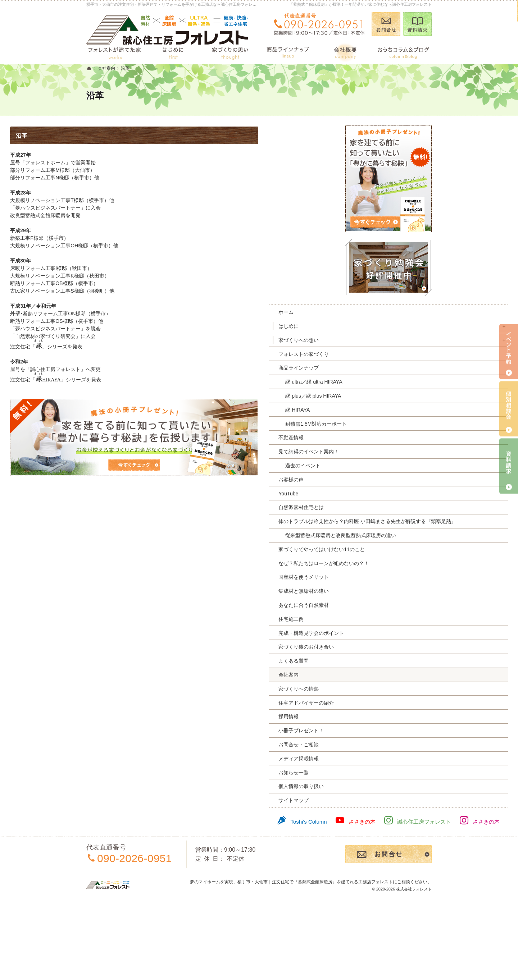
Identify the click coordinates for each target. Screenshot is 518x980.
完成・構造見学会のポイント (387, 664)
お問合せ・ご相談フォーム (388, 936)
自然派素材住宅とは (377, 507)
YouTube (365, 494)
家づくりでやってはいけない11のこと (390, 571)
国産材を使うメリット (380, 609)
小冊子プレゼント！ (377, 762)
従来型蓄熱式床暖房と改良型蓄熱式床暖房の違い (394, 551)
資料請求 (417, 24)
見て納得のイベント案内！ (385, 452)
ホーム (362, 312)
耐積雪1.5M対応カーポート (392, 424)
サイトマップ (370, 832)
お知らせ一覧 (370, 804)
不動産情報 (367, 438)
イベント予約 (509, 352)
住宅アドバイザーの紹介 (382, 734)
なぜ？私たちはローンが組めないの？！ (390, 592)
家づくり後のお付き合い (382, 678)
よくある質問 (370, 692)
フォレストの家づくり (380, 354)
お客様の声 (367, 480)
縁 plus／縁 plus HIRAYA (389, 396)
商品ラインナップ (375, 368)
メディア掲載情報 (375, 790)
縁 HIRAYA (374, 410)
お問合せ (386, 24)
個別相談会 (509, 409)
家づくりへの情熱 (375, 720)
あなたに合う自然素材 (380, 637)
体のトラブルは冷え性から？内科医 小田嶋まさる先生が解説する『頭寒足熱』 (391, 528)
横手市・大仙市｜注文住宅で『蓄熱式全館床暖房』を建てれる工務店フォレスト (315, 963)
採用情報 (365, 748)
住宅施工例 (367, 650)
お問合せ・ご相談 (375, 776)
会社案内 (365, 706)
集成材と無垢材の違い (380, 623)
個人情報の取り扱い (377, 818)
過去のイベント (379, 466)
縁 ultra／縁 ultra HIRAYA (390, 382)
